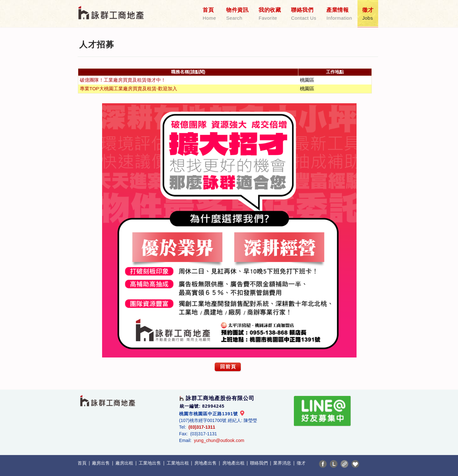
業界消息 (283, 463)
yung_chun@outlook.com (219, 440)
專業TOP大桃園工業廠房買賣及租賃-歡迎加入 (128, 88)
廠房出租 (125, 463)
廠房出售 (101, 463)
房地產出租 (234, 463)
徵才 (368, 14)
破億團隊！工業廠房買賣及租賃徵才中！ (123, 80)
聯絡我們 (304, 14)
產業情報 (339, 14)
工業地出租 (178, 463)
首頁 (209, 14)
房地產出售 (206, 463)
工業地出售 (150, 463)
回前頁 (228, 367)
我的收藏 (270, 14)
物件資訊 (237, 14)
